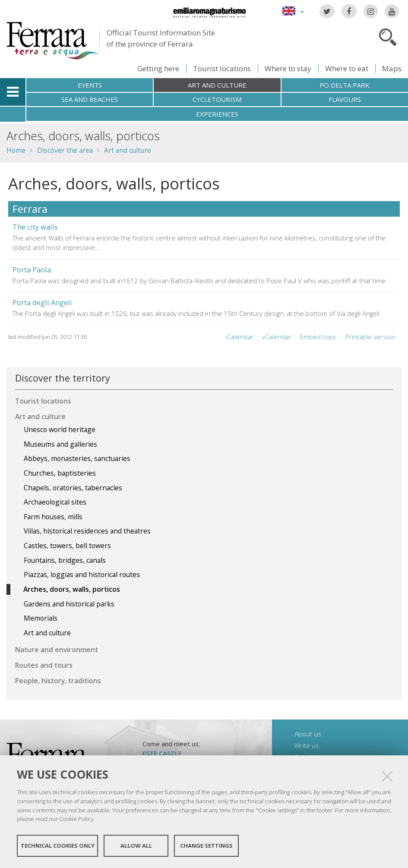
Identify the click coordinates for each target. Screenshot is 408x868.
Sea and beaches (90, 99)
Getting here (158, 68)
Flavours (345, 99)
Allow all (136, 846)
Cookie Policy (76, 819)
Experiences (217, 114)
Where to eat (347, 68)
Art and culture (217, 85)
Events (90, 85)
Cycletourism (217, 99)
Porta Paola (32, 270)
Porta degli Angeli (42, 302)
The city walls (35, 227)
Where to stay (288, 68)
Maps (392, 68)
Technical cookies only (58, 846)
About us (308, 734)
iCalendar (240, 337)
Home (16, 150)
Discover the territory (63, 378)
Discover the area (65, 150)
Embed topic (318, 337)
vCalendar (277, 337)
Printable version (370, 337)
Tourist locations (222, 68)
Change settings (206, 846)
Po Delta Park (345, 85)
